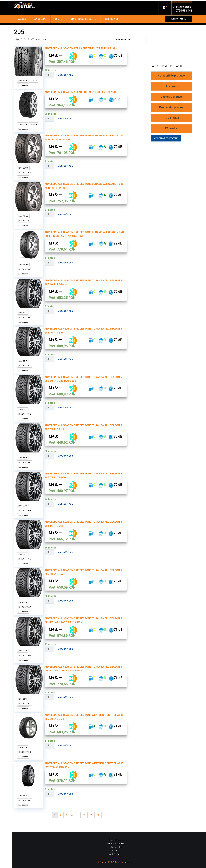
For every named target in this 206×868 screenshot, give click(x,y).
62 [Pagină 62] (98, 815)
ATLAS (34, 81)
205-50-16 (23, 81)
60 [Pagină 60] (84, 815)
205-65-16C (24, 168)
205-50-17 (23, 409)
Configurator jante (83, 19)
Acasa (22, 19)
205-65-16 (23, 124)
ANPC (115, 851)
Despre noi (111, 19)
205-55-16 (23, 458)
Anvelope (40, 19)
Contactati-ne (178, 19)
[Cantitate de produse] (49, 75)
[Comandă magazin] (130, 39)
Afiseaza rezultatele (166, 138)
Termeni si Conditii (115, 844)
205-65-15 (23, 796)
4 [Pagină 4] (72, 815)
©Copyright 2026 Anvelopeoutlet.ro (115, 862)
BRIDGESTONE (25, 173)
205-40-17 (23, 313)
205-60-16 (23, 602)
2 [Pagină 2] (61, 815)
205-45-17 (23, 361)
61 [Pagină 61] (91, 815)
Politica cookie (115, 847)
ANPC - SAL (115, 854)
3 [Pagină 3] (66, 815)
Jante (58, 19)
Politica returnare (115, 840)
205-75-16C (24, 216)
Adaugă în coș (65, 75)
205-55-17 (23, 554)
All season (23, 85)
